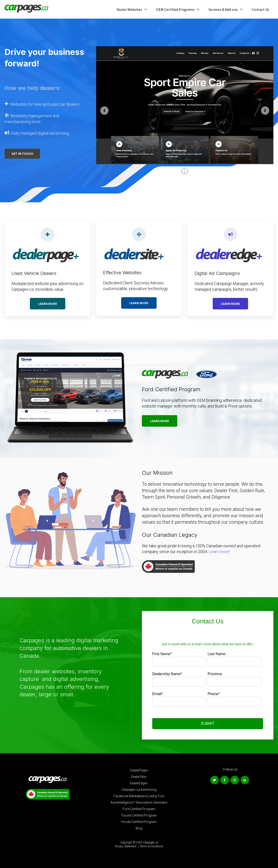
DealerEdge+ (139, 783)
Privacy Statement (126, 846)
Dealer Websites (129, 9)
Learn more (48, 304)
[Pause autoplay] (185, 171)
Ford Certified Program (139, 809)
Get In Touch (22, 154)
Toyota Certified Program (139, 815)
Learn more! (219, 552)
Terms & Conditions (152, 846)
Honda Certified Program (139, 822)
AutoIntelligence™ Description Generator (139, 802)
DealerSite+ (139, 777)
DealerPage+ (139, 770)
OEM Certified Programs (175, 9)
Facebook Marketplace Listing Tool (139, 796)
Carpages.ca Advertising (139, 790)
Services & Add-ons (223, 9)
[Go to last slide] (104, 111)
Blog (139, 828)
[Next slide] (265, 111)
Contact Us (261, 9)
